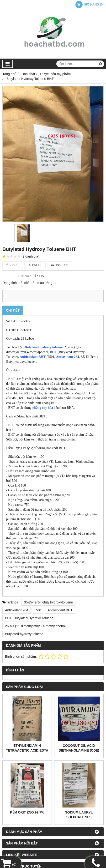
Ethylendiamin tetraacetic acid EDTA (27, 748)
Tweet (35, 265)
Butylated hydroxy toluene (44, 347)
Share (12, 265)
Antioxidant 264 (17, 610)
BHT (53, 352)
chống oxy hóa (43, 408)
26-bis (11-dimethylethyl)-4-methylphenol (35, 626)
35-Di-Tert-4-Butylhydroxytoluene (49, 602)
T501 (38, 610)
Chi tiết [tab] (13, 310)
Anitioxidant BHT (33, 357)
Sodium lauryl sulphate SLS (79, 815)
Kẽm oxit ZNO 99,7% (27, 812)
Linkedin (60, 265)
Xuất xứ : (24, 276)
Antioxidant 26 (66, 357)
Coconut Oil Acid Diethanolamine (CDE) (79, 748)
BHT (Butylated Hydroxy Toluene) (30, 618)
